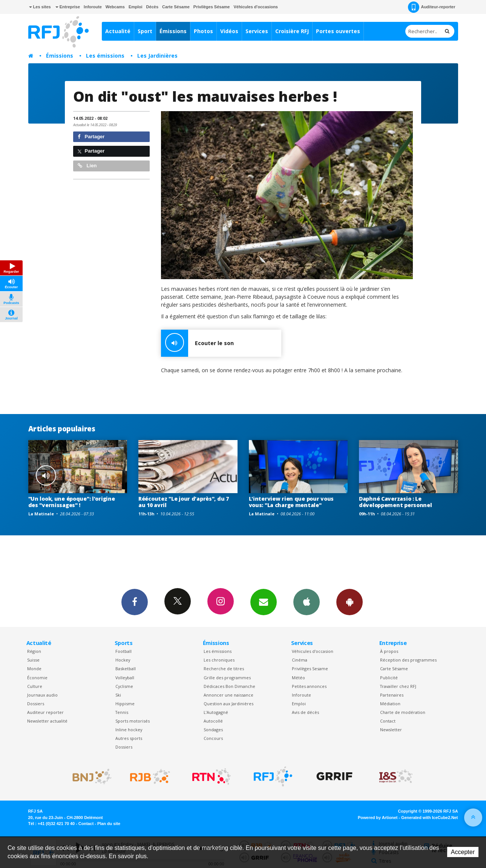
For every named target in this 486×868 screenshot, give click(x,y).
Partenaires (392, 695)
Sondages (213, 730)
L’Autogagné (216, 712)
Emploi (136, 7)
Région (34, 651)
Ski (118, 695)
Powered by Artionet (378, 818)
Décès (152, 7)
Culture (35, 686)
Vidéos (229, 31)
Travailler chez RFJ (398, 686)
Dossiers (36, 704)
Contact (388, 721)
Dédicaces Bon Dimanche (229, 686)
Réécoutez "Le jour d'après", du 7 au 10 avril (184, 502)
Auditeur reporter (45, 712)
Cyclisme (124, 686)
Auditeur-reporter (432, 7)
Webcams (115, 7)
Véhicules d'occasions (256, 7)
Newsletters (264, 602)
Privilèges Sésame (212, 7)
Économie (37, 678)
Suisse (33, 660)
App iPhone (307, 602)
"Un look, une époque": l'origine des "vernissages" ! (72, 502)
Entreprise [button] (68, 7)
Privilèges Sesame (310, 669)
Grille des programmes (227, 678)
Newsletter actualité (47, 721)
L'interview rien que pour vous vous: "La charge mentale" (291, 502)
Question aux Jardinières (228, 704)
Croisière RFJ (292, 31)
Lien (87, 166)
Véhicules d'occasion (313, 651)
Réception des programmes (408, 660)
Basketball (126, 669)
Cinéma (300, 660)
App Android (350, 602)
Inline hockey (129, 730)
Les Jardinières (157, 56)
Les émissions (105, 56)
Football (123, 651)
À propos (389, 651)
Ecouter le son (197, 343)
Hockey (123, 660)
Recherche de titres (224, 669)
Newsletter (391, 730)
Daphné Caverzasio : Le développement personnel (396, 502)
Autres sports (129, 738)
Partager (91, 137)
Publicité (389, 678)
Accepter (463, 852)
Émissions (173, 31)
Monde (34, 669)
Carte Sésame (176, 7)
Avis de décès (305, 712)
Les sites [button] (40, 7)
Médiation (390, 704)
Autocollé (213, 721)
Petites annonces (309, 686)
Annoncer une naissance (228, 695)
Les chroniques (219, 660)
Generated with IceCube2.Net (429, 818)
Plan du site (109, 824)
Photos (203, 31)
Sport (145, 31)
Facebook (135, 602)
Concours (213, 738)
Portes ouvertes (338, 31)
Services (257, 31)
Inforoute (93, 7)
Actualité (118, 31)
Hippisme (125, 704)
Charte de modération (403, 712)
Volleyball (125, 678)
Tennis (122, 712)
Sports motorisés (133, 721)
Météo (298, 678)
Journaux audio (42, 695)
